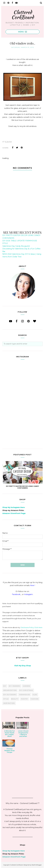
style (6, 699)
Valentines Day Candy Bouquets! (16, 246)
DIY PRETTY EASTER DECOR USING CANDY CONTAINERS (22, 487)
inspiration (9, 703)
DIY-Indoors (15, 686)
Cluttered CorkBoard (23, 15)
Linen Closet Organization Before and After (23, 734)
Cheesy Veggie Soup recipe (9, 751)
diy (5, 686)
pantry (25, 699)
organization (10, 690)
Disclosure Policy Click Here (31, 627)
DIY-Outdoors (10, 695)
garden (27, 686)
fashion (35, 699)
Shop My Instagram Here (14, 507)
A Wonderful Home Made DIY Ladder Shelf (9, 734)
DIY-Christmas (26, 690)
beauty (15, 699)
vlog (35, 695)
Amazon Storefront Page (14, 513)
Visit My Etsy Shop (23, 666)
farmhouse (25, 695)
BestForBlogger (37, 865)
